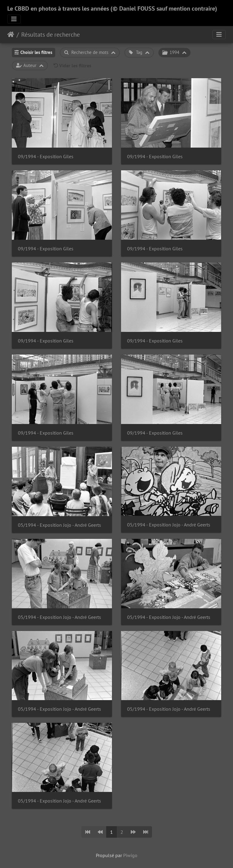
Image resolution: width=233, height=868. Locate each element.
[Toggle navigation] (14, 19)
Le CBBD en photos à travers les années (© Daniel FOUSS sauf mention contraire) (112, 8)
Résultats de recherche (51, 35)
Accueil (11, 35)
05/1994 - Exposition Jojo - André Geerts (59, 525)
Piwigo (130, 855)
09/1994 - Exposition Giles (46, 157)
